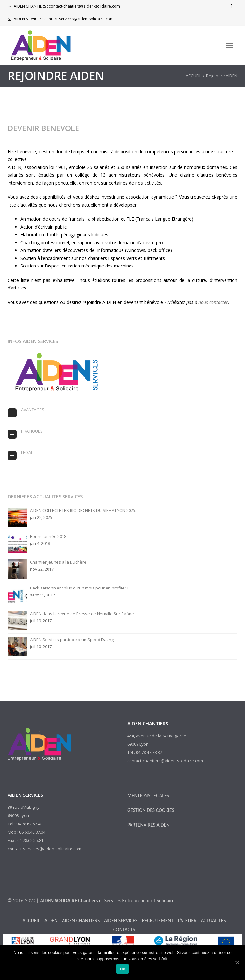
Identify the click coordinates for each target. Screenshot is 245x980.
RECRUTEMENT (158, 921)
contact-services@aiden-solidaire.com (79, 19)
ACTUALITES (213, 921)
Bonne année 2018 (48, 536)
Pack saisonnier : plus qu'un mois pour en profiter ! (79, 588)
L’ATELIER (187, 921)
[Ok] (237, 962)
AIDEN (51, 921)
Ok (122, 969)
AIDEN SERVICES (121, 921)
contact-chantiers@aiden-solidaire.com (84, 6)
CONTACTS (124, 929)
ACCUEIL (193, 76)
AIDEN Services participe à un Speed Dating (72, 640)
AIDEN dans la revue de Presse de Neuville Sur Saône (82, 614)
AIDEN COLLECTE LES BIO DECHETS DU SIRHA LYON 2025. (83, 511)
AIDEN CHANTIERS (81, 921)
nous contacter (213, 302)
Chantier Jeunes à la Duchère (58, 562)
